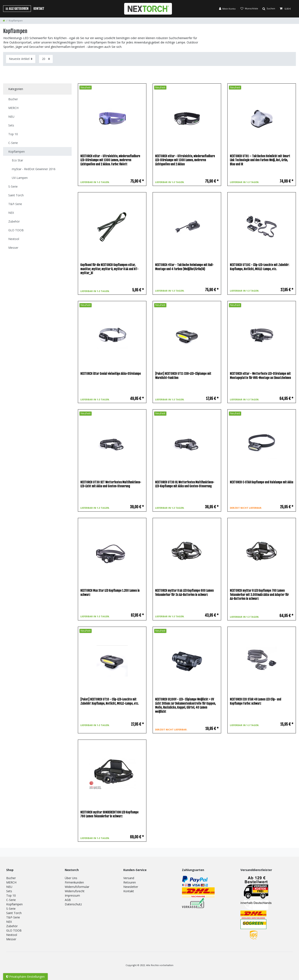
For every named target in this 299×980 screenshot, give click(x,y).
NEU (9, 887)
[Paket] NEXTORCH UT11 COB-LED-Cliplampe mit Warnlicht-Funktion (183, 376)
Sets (9, 891)
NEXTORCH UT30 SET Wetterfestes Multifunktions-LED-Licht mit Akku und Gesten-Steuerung (111, 484)
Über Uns (71, 878)
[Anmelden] (227, 9)
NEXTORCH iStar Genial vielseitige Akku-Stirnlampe (111, 374)
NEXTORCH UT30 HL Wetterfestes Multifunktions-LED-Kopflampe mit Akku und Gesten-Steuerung (185, 484)
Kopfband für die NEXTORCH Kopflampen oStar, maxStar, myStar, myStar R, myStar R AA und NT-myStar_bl (109, 269)
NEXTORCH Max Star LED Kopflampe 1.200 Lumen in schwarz (110, 593)
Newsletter (131, 887)
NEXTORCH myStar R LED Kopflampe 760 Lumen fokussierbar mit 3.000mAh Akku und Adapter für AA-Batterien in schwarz (259, 595)
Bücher (11, 878)
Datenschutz (73, 904)
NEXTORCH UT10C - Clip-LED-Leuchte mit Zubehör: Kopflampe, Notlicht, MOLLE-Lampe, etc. (259, 267)
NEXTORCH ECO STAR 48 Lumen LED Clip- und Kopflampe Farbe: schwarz (255, 701)
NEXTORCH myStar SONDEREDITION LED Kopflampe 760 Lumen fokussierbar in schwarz (109, 814)
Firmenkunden (74, 882)
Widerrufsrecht (75, 891)
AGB (68, 900)
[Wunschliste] (249, 9)
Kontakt (39, 9)
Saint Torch (14, 913)
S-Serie (11, 909)
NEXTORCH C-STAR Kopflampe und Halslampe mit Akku (262, 482)
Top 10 (11, 895)
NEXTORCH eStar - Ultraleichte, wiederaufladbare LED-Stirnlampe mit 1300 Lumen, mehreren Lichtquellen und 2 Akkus (185, 160)
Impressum (72, 895)
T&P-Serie (13, 917)
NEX (9, 922)
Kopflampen (14, 904)
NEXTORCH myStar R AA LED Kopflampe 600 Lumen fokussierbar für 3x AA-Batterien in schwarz (184, 593)
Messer (11, 939)
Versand (129, 878)
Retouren (130, 882)
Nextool (12, 935)
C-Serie (11, 900)
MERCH (11, 882)
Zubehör (12, 926)
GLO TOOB (14, 930)
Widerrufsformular (77, 887)
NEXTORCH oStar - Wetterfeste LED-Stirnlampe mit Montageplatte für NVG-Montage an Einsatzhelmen (260, 376)
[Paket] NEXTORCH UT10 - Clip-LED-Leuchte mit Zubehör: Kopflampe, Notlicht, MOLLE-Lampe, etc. (110, 701)
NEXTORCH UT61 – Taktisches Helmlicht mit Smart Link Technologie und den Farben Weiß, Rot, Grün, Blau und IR (260, 160)
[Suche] (269, 9)
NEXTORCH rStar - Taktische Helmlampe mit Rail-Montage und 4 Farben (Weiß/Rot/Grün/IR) (184, 267)
